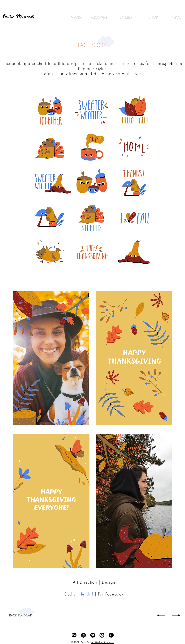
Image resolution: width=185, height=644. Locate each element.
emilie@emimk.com (103, 642)
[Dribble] (102, 635)
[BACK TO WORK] (21, 615)
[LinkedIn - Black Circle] (111, 635)
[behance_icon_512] (74, 635)
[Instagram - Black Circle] (83, 635)
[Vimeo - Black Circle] (93, 635)
